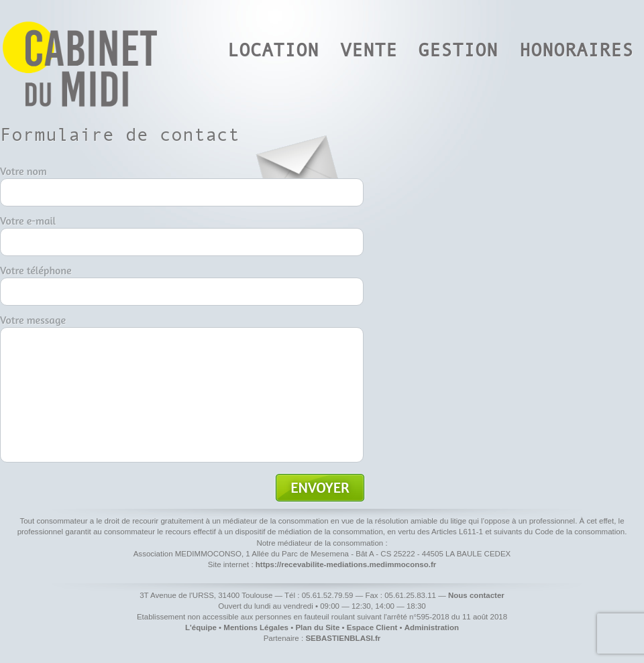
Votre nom (23, 171)
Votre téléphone (36, 270)
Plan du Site (317, 627)
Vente (369, 50)
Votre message (33, 320)
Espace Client (372, 627)
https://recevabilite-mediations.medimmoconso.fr (346, 564)
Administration (432, 627)
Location (273, 50)
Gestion (458, 50)
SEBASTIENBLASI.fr (343, 638)
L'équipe (201, 627)
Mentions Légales (256, 627)
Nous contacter (476, 595)
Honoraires (576, 50)
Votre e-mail (28, 221)
